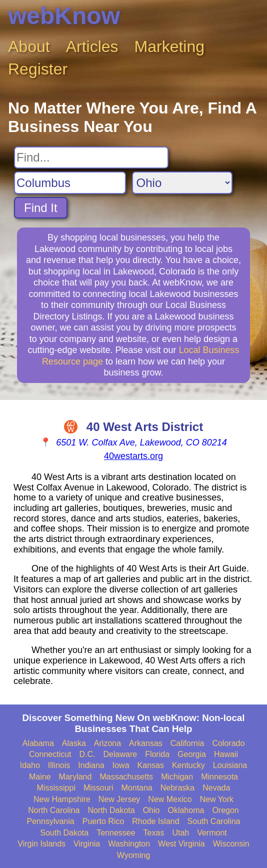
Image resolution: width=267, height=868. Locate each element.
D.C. (87, 754)
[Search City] (70, 183)
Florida (157, 754)
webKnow (64, 16)
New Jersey (119, 799)
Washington (129, 844)
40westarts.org (133, 456)
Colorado (228, 743)
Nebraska (177, 788)
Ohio (151, 810)
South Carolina (214, 821)
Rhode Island (155, 821)
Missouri (98, 788)
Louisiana (230, 765)
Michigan (177, 777)
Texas (154, 833)
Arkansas (146, 743)
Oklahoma (186, 810)
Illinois (59, 765)
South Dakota (64, 833)
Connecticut (50, 754)
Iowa (121, 765)
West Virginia (181, 844)
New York (216, 799)
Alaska (74, 743)
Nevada (216, 788)
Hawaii (226, 754)
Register (38, 69)
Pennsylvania (51, 821)
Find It (41, 208)
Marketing (170, 46)
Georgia (192, 754)
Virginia (87, 844)
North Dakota (111, 810)
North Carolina (54, 810)
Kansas (151, 765)
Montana (137, 788)
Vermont (212, 833)
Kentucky (188, 765)
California (187, 743)
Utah (180, 833)
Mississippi (56, 788)
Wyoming (134, 855)
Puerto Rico (103, 821)
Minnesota (219, 777)
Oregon (225, 810)
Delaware (120, 754)
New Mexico (170, 799)
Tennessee (116, 833)
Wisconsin (231, 844)
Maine (40, 777)
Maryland (75, 777)
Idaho (30, 765)
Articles (92, 46)
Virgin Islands (41, 844)
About (29, 46)
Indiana (91, 765)
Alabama (38, 743)
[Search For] (91, 157)
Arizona (107, 743)
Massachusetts (126, 777)
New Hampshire (62, 799)
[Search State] (182, 183)
